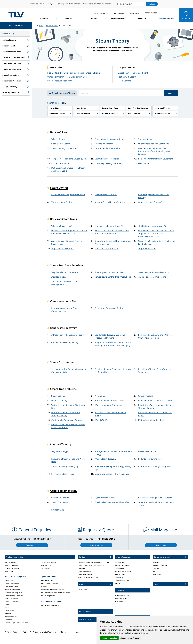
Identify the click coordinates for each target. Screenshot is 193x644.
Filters (7, 605)
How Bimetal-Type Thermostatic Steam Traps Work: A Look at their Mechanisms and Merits (156, 233)
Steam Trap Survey (84, 571)
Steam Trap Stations (12, 584)
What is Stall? (101, 420)
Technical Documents (49, 562)
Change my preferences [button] (130, 638)
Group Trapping (146, 396)
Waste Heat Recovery (148, 451)
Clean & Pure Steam (61, 144)
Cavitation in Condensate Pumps (66, 420)
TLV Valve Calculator (122, 580)
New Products (46, 565)
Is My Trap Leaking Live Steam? (109, 163)
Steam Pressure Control (106, 195)
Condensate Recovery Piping (65, 342)
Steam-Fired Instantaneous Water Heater (56, 593)
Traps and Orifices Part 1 (63, 248)
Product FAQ (9, 571)
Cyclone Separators (12, 602)
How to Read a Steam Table (107, 148)
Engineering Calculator (123, 571)
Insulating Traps (59, 277)
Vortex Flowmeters (11, 599)
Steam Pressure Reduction (107, 159)
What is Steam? (58, 139)
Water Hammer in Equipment (108, 405)
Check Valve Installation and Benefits (112, 502)
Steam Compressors (61, 502)
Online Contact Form (122, 596)
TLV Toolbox (119, 578)
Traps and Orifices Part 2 (106, 248)
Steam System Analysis (86, 574)
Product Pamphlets (11, 565)
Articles (118, 583)
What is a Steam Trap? (62, 226)
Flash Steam (144, 163)
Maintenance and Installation (88, 578)
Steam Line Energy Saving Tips (65, 466)
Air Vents (8, 614)
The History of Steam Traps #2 (152, 226)
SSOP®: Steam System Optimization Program (93, 562)
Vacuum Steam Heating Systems (110, 202)
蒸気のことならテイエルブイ (16, 14)
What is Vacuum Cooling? (150, 202)
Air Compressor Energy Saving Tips (155, 466)
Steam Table (120, 568)
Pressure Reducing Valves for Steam (155, 498)
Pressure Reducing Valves (14, 593)
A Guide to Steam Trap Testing (152, 277)
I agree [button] (104, 638)
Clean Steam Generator (49, 584)
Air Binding (100, 396)
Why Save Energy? (60, 451)
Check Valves (9, 611)
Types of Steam (145, 139)
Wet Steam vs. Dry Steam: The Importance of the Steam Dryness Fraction (154, 151)
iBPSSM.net (82, 568)
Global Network (121, 602)
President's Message (160, 565)
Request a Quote (121, 599)
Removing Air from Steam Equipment (156, 159)
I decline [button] (114, 638)
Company (156, 568)
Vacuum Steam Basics (61, 202)
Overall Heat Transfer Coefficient (133, 73)
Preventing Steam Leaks (63, 474)
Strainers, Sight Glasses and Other (17, 623)
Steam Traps (9, 581)
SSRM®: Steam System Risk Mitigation (91, 565)
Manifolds (8, 620)
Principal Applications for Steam (110, 139)
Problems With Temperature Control (68, 195)
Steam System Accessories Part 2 (154, 272)
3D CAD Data (46, 568)
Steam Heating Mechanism (64, 148)
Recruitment (157, 574)
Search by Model (11, 562)
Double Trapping (59, 400)
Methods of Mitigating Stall (151, 420)
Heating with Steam (127, 77)
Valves (7, 608)
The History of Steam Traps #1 (109, 226)
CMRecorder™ (120, 574)
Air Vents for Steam (60, 163)
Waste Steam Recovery (105, 459)
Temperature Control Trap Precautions (113, 277)
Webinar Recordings (122, 565)
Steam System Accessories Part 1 (110, 272)
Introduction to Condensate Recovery (69, 335)
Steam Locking (124, 81)
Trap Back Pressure (147, 248)
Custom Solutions (47, 581)
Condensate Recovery (12, 587)
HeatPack (45, 587)
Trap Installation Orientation (65, 272)
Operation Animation (12, 568)
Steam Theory (120, 562)
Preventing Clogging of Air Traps (110, 308)
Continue (152, 4)
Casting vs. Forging (60, 498)
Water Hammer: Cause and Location (155, 400)
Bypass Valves (58, 510)
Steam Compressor (48, 596)
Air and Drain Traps (12, 617)
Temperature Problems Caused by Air (69, 159)
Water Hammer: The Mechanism (110, 400)
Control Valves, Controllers (14, 596)
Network (156, 562)
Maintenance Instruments (50, 605)
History (155, 571)
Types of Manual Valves (106, 498)
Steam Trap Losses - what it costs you (112, 474)
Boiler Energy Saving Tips (150, 459)
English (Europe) (151, 13)
